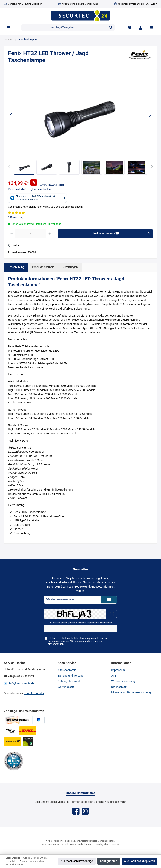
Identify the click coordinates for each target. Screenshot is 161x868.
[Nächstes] (150, 115)
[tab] (16, 267)
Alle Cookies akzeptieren (140, 861)
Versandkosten (106, 841)
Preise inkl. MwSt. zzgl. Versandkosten (29, 189)
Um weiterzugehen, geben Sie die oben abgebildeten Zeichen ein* (80, 623)
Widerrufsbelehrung (123, 681)
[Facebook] (76, 811)
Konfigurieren (109, 861)
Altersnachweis (67, 670)
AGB (72, 641)
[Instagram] (85, 811)
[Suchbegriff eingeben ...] (64, 27)
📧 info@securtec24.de (19, 684)
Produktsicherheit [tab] (43, 267)
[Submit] (109, 600)
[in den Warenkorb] (105, 234)
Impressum (118, 670)
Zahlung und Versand (71, 676)
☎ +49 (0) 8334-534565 (19, 676)
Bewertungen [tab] (70, 267)
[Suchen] (111, 27)
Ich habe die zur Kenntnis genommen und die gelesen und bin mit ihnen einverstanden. (77, 641)
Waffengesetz (66, 687)
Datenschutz (119, 687)
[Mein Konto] (140, 28)
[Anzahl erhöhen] (50, 234)
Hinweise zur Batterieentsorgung (131, 692)
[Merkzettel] (130, 28)
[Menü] (8, 28)
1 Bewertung (16, 217)
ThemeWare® (111, 845)
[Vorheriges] (11, 115)
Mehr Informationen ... (17, 864)
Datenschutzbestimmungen (77, 638)
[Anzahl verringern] (12, 234)
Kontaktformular (34, 693)
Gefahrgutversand (69, 681)
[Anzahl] (31, 234)
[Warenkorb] (152, 28)
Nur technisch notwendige (77, 861)
